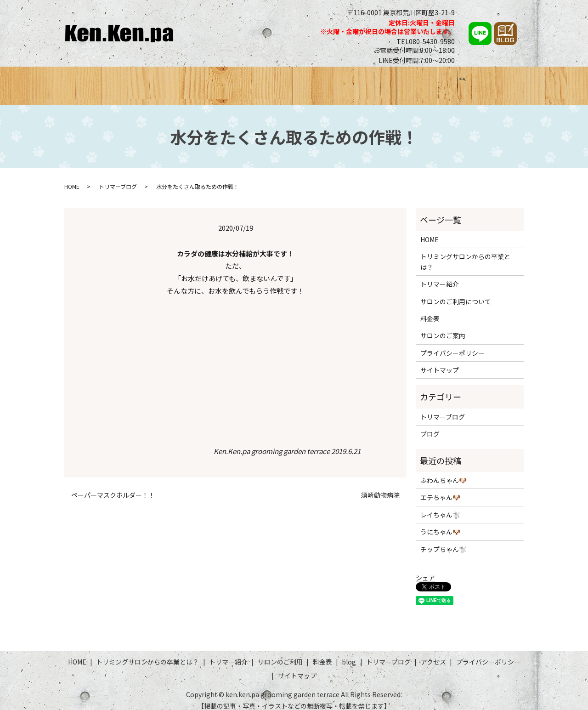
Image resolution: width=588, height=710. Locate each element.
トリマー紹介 (256, 81)
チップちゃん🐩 (444, 540)
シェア (425, 569)
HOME (88, 81)
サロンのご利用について (456, 293)
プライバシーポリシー (452, 344)
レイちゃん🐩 (440, 506)
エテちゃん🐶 (440, 489)
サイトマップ (440, 362)
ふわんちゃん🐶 (444, 472)
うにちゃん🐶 (440, 523)
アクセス (483, 81)
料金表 (358, 81)
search (514, 83)
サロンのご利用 (312, 81)
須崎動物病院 (380, 487)
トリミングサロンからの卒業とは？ (166, 81)
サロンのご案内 (443, 327)
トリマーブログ (434, 81)
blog (349, 653)
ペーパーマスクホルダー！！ (113, 487)
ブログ (389, 81)
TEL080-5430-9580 (426, 41)
